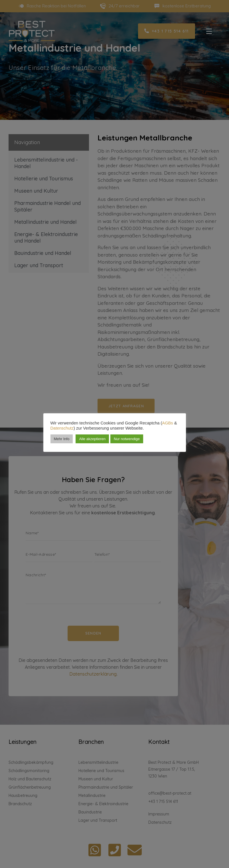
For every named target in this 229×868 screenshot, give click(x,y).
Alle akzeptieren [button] (92, 439)
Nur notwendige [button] (127, 439)
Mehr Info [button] (62, 439)
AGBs (167, 423)
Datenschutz (62, 428)
